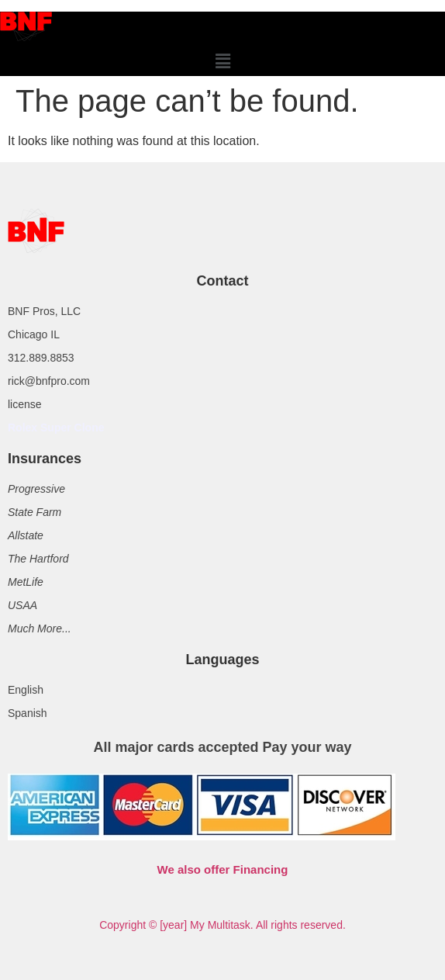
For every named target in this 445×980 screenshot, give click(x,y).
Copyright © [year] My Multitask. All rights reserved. (222, 925)
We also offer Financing (223, 869)
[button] (222, 61)
